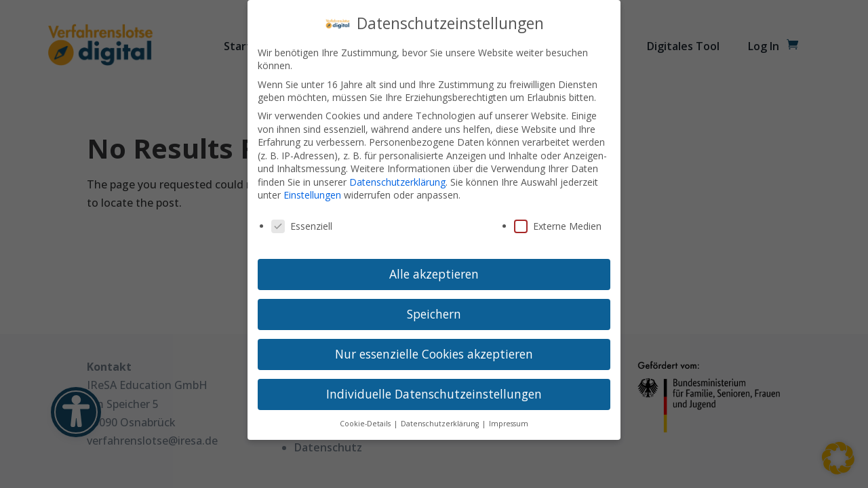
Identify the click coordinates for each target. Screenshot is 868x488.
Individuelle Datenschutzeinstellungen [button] (434, 394)
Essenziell (302, 226)
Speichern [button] (434, 314)
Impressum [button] (509, 424)
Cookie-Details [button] (366, 424)
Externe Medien (558, 226)
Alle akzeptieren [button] (434, 274)
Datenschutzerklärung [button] (441, 424)
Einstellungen (312, 195)
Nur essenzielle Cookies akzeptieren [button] (434, 354)
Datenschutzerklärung (397, 182)
